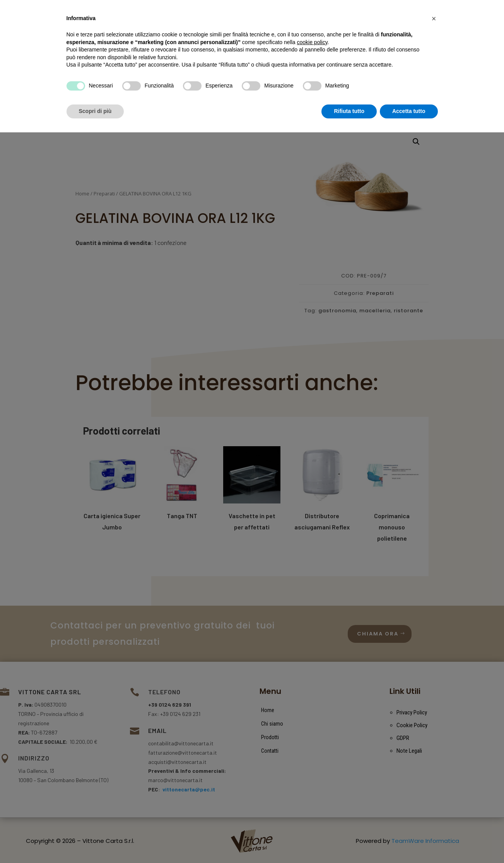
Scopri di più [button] (95, 842)
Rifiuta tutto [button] (349, 842)
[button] (434, 749)
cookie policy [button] (312, 773)
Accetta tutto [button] (409, 842)
